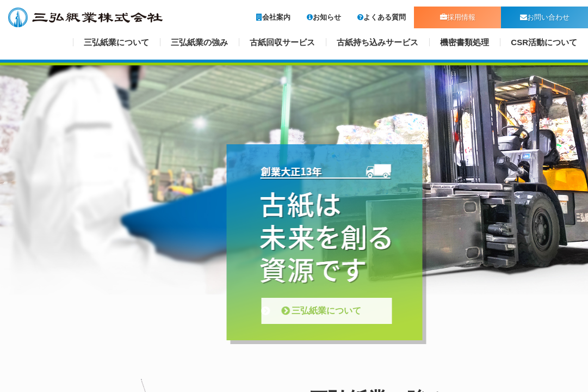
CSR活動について (544, 42)
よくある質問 (382, 17)
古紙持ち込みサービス (377, 42)
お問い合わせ (545, 17)
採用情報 (458, 17)
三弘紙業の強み (199, 42)
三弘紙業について (116, 42)
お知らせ (324, 17)
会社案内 (273, 17)
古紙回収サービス (282, 42)
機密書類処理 (465, 42)
